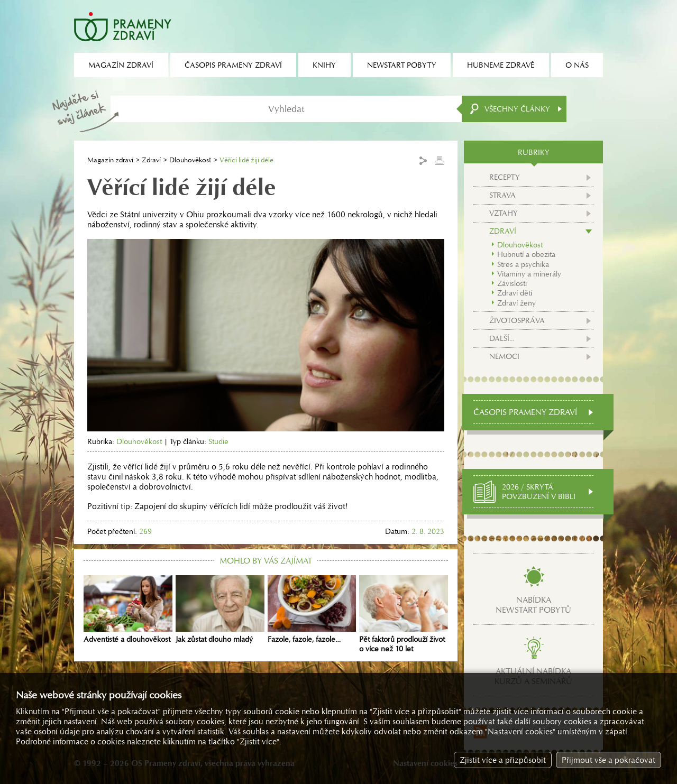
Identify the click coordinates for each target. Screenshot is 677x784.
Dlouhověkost (190, 160)
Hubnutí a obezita (526, 254)
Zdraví (151, 160)
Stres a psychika (523, 264)
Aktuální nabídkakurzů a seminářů (533, 676)
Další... (502, 338)
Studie (218, 441)
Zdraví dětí (515, 293)
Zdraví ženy (516, 303)
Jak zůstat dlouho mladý (220, 610)
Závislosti (512, 283)
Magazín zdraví (110, 160)
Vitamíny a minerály (529, 274)
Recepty (505, 177)
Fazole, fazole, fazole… (312, 610)
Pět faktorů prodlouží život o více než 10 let (404, 614)
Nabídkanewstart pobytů (533, 605)
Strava (502, 195)
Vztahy (504, 213)
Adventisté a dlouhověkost (128, 610)
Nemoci (504, 356)
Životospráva (517, 320)
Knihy (324, 65)
